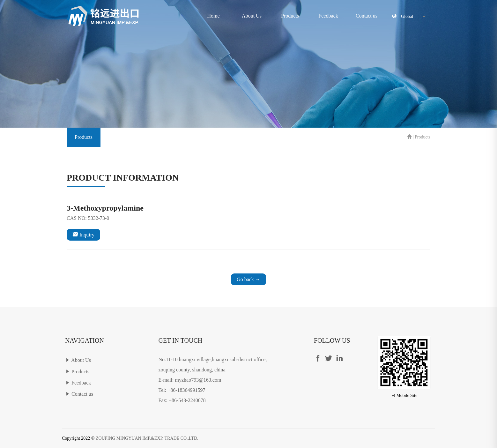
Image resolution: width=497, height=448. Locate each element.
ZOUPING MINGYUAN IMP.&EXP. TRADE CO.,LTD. (147, 438)
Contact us (367, 16)
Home (213, 16)
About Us (252, 16)
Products (290, 16)
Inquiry (83, 234)
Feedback (328, 16)
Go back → (248, 279)
